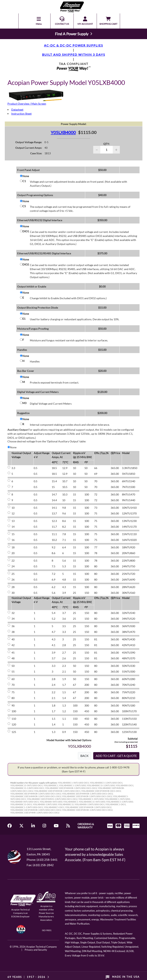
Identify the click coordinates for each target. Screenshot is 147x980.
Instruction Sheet (21, 114)
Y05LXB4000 (63, 132)
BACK (85, 756)
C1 (24, 181)
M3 (24, 403)
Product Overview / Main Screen (27, 104)
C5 (24, 206)
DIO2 (26, 264)
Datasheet (17, 110)
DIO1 (26, 231)
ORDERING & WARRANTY (86, 826)
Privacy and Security (36, 950)
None (26, 176)
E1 (24, 319)
